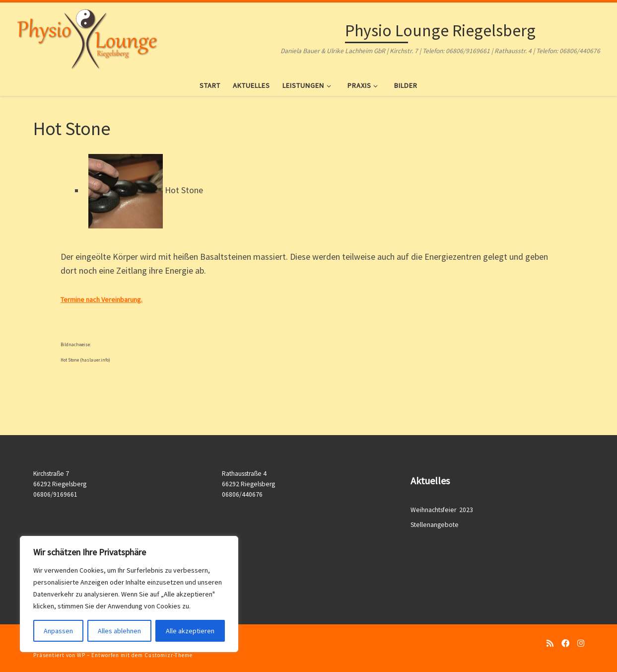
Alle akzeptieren (190, 631)
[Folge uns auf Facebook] (565, 643)
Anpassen (58, 631)
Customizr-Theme (169, 655)
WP (81, 655)
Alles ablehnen (119, 631)
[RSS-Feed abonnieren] (550, 643)
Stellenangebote (435, 525)
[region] (129, 594)
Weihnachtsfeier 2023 (443, 510)
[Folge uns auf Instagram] (581, 643)
